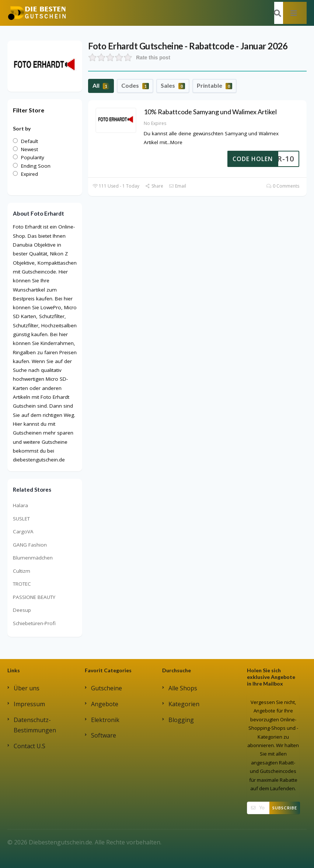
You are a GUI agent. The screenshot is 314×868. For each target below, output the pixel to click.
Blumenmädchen (33, 558)
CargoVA (23, 531)
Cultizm (22, 571)
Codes (135, 86)
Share (154, 186)
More (176, 142)
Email (177, 186)
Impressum (29, 704)
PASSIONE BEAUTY (34, 597)
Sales (173, 86)
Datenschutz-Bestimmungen (35, 725)
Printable (214, 86)
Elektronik (105, 720)
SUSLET (21, 519)
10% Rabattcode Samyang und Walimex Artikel (210, 112)
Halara (20, 505)
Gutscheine (107, 688)
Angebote (105, 704)
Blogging (181, 720)
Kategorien (184, 704)
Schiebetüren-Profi (34, 623)
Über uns (27, 688)
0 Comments (283, 186)
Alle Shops (183, 688)
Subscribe (285, 808)
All (101, 86)
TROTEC (22, 584)
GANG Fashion (30, 545)
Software (104, 735)
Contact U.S (29, 746)
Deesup (22, 610)
